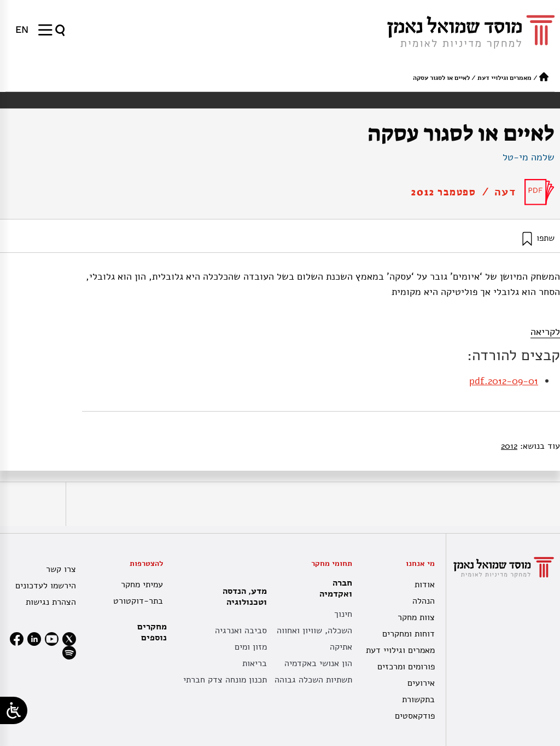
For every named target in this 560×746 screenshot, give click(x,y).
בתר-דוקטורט (138, 601)
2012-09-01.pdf (504, 381)
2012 (509, 446)
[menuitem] (22, 30)
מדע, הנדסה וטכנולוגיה (242, 597)
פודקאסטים (415, 716)
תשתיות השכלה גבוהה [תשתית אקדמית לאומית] (313, 680)
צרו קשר (61, 569)
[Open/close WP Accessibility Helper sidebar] (14, 710)
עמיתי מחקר (142, 585)
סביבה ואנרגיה (241, 631)
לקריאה (545, 332)
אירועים (421, 683)
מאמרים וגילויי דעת (504, 78)
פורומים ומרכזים (406, 667)
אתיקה (341, 647)
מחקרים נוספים (152, 632)
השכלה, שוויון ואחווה (314, 631)
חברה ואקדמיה (333, 588)
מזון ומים (251, 647)
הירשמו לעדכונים (46, 586)
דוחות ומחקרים (409, 634)
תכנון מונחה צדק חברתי (225, 680)
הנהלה (424, 601)
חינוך (343, 614)
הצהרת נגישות (51, 602)
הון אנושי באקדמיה (318, 663)
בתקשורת (418, 699)
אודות (425, 585)
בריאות (255, 663)
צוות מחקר (416, 617)
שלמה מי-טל (529, 157)
